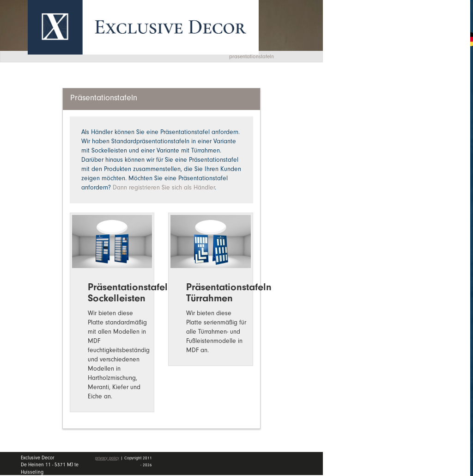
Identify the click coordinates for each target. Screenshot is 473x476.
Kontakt (361, 159)
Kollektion (403, 91)
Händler (403, 135)
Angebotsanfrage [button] (376, 38)
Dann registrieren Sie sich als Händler (164, 187)
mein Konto (369, 185)
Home (358, 69)
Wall (403, 113)
